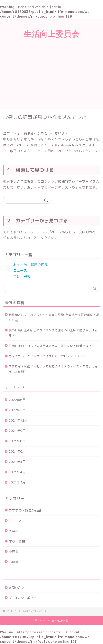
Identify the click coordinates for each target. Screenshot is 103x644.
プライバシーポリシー (24, 598)
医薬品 (14, 531)
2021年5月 (17, 462)
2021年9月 (17, 431)
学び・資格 (22, 276)
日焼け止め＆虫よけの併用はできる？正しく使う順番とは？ (50, 346)
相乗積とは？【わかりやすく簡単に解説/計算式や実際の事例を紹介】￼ (54, 317)
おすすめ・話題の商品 (31, 265)
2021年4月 (17, 472)
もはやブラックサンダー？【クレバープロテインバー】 (47, 356)
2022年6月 (17, 400)
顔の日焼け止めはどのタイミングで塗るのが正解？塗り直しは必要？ (53, 333)
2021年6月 (17, 451)
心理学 (14, 562)
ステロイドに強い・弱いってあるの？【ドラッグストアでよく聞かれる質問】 (53, 369)
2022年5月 (17, 410)
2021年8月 (17, 441)
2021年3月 (17, 482)
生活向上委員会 (52, 34)
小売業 (14, 552)
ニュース (20, 270)
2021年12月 (18, 420)
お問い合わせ (18, 588)
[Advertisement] (51, 78)
